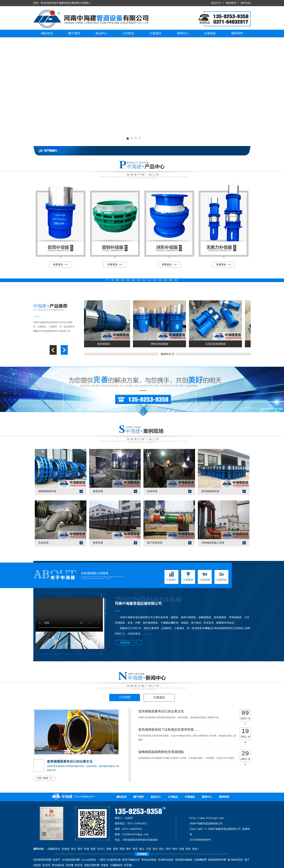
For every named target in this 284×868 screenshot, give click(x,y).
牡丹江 (101, 849)
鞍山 (162, 849)
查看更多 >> (60, 265)
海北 (73, 849)
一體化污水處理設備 (109, 860)
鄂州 (175, 849)
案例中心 (183, 34)
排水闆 (46, 865)
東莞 (135, 849)
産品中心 (216, 3)
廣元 (142, 849)
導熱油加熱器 (149, 860)
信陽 (181, 849)
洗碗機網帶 (201, 860)
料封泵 (79, 865)
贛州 (80, 849)
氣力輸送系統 (235, 860)
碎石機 (128, 865)
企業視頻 (210, 34)
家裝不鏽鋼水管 (131, 860)
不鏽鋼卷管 (116, 865)
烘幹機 (70, 865)
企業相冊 (205, 577)
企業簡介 (172, 577)
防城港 (66, 849)
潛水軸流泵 (58, 865)
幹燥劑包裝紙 (166, 860)
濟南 (109, 849)
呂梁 (149, 849)
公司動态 (128, 34)
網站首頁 (47, 34)
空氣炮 (105, 865)
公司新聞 (125, 698)
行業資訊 (156, 34)
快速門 (56, 860)
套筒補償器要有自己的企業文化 (70, 762)
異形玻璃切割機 (42, 860)
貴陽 (122, 849)
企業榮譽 (188, 577)
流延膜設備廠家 (184, 860)
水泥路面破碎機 (71, 860)
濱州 (168, 849)
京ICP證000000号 (200, 840)
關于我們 (74, 34)
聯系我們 (231, 3)
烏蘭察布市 (54, 849)
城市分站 (246, 3)
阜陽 (87, 849)
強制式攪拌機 (92, 865)
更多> (195, 849)
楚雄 (116, 849)
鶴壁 (93, 849)
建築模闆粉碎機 (217, 860)
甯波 (188, 849)
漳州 (155, 849)
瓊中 (129, 849)
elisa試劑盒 (89, 860)
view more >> (44, 778)
